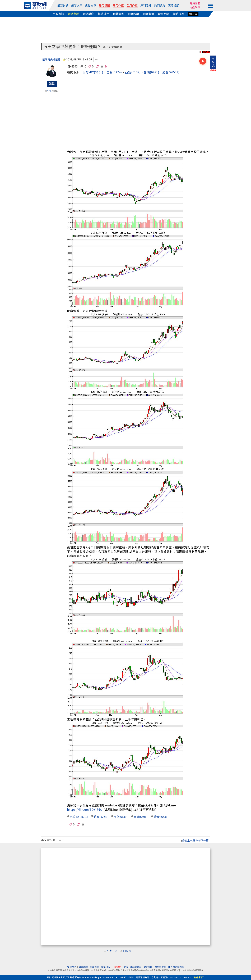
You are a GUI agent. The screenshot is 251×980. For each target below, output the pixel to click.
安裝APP (72, 967)
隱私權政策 (136, 967)
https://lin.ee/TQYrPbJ (85, 809)
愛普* (166, 72)
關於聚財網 (160, 967)
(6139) (136, 72)
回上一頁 (112, 951)
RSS (126, 967)
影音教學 (133, 14)
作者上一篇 (188, 840)
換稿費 (213, 70)
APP (49, 91)
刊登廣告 (117, 967)
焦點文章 (91, 5)
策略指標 (179, 14)
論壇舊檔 (83, 967)
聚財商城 (73, 14)
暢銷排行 (103, 14)
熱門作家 (118, 5)
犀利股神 (146, 5)
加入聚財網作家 (176, 967)
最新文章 (77, 5)
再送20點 (195, 7)
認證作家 (94, 967)
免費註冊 (195, 3)
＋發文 (213, 62)
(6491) (155, 72)
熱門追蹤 (160, 5)
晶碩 (147, 72)
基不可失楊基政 (113, 47)
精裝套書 (118, 14)
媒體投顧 (174, 5)
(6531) (175, 72)
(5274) (117, 72)
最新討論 (63, 5)
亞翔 (128, 72)
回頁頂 (127, 951)
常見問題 (148, 967)
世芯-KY (88, 72)
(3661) (99, 72)
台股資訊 (58, 14)
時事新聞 (164, 14)
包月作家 (132, 5)
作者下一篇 (203, 840)
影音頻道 (148, 14)
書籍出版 (106, 967)
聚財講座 (88, 14)
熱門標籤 (104, 5)
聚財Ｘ (193, 14)
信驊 (109, 72)
